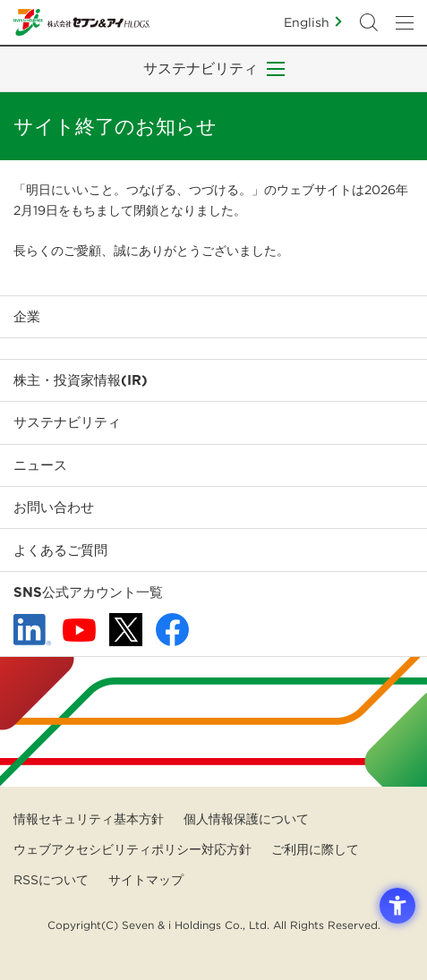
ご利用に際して (315, 849)
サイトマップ (146, 880)
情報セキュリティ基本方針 (89, 819)
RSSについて (51, 880)
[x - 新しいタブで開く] (126, 630)
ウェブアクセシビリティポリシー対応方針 (132, 849)
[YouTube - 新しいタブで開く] (79, 630)
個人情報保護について (246, 819)
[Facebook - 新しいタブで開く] (172, 630)
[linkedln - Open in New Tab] (32, 630)
